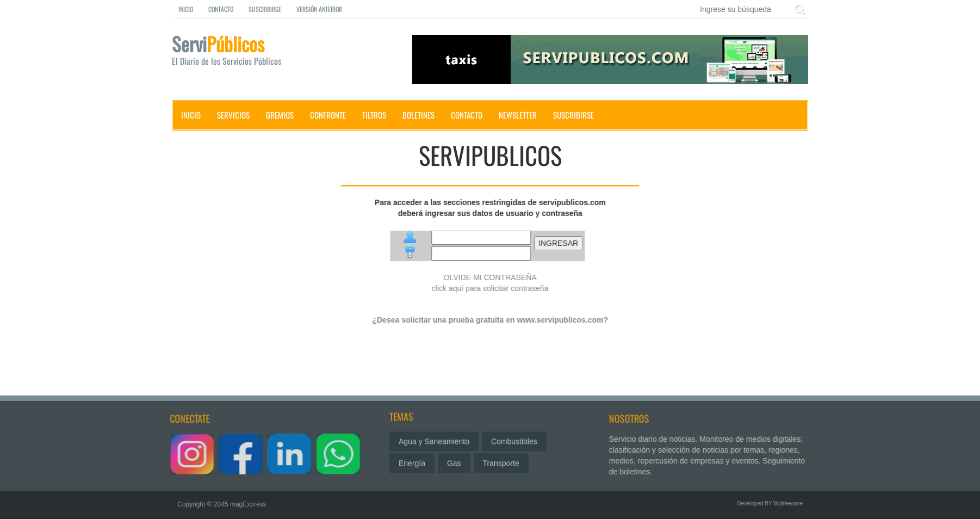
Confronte (328, 115)
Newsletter (518, 115)
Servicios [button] (233, 115)
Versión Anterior (319, 9)
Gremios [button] (280, 115)
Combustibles (514, 438)
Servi (237, 52)
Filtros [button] (374, 115)
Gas (454, 460)
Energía (412, 460)
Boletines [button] (418, 115)
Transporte (501, 460)
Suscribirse (265, 9)
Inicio (186, 9)
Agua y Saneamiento (434, 438)
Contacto (221, 9)
